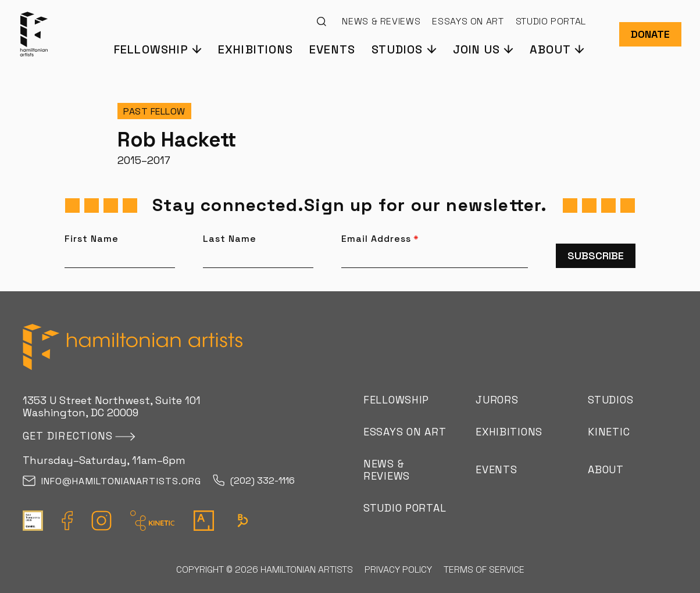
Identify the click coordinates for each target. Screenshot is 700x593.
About (606, 469)
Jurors (497, 400)
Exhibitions (256, 49)
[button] (157, 49)
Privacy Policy (398, 569)
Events (332, 49)
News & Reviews (381, 21)
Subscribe (596, 256)
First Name (92, 239)
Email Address (380, 239)
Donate (650, 34)
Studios (610, 400)
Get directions (68, 436)
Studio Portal (551, 21)
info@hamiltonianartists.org (112, 482)
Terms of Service (484, 569)
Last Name (230, 239)
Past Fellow (154, 111)
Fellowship (396, 400)
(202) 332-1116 (254, 481)
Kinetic (609, 432)
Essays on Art (468, 21)
